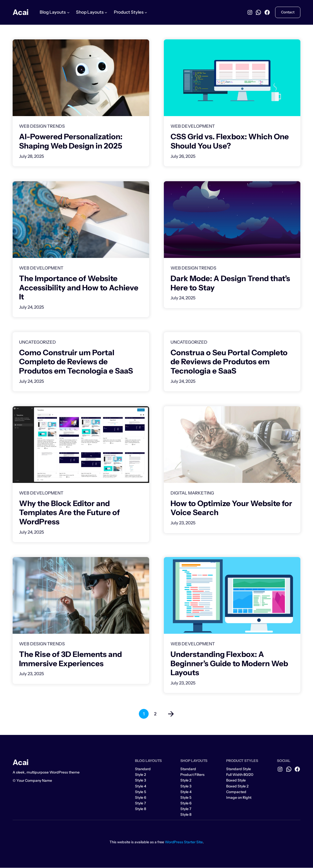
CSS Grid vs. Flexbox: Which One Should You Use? (230, 141)
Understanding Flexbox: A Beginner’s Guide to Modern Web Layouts (229, 664)
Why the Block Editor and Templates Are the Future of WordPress (69, 513)
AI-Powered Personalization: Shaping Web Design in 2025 (71, 141)
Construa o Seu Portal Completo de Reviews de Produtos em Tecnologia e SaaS (229, 362)
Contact (288, 12)
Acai (21, 12)
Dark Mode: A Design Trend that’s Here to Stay (230, 283)
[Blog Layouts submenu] (68, 12)
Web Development (193, 126)
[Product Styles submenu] (146, 12)
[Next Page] (168, 714)
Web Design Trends (42, 126)
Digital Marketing (192, 493)
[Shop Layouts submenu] (106, 12)
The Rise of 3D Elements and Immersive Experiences (70, 659)
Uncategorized (37, 342)
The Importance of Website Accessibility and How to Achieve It (79, 288)
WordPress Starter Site (184, 842)
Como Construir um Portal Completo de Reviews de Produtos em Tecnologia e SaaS (76, 362)
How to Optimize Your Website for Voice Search (231, 508)
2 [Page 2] (155, 714)
